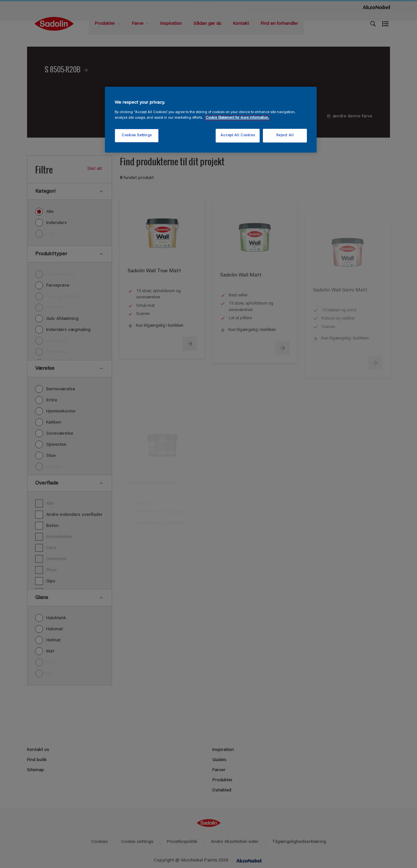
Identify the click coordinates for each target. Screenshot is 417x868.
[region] (211, 120)
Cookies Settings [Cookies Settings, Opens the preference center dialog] (137, 135)
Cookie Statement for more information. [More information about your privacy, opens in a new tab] (237, 118)
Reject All (285, 135)
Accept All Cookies (238, 135)
